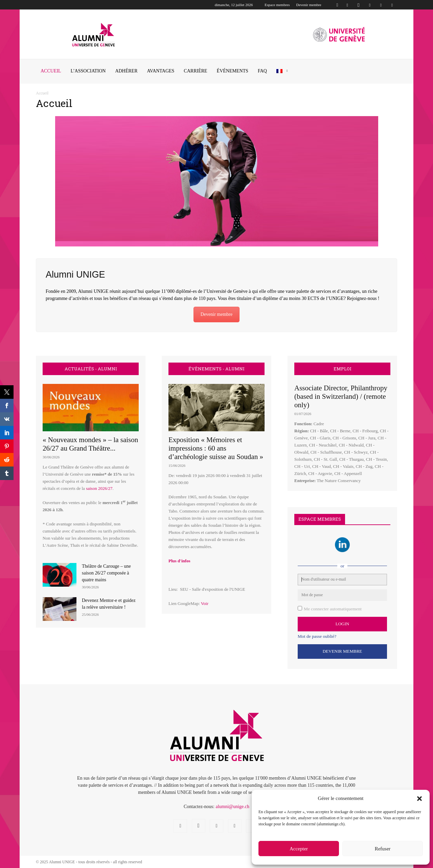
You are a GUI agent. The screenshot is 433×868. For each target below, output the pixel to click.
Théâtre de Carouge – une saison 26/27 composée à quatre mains (106, 573)
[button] (419, 799)
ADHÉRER (126, 71)
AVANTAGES (161, 71)
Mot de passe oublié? (317, 636)
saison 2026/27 (99, 488)
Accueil (51, 71)
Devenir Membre (343, 651)
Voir (205, 603)
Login (342, 624)
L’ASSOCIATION (88, 71)
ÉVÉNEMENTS (233, 71)
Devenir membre (309, 5)
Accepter (299, 849)
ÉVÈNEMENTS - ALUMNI (216, 369)
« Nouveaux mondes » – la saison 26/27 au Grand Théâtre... (90, 444)
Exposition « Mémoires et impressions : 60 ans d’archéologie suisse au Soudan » (216, 448)
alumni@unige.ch (232, 807)
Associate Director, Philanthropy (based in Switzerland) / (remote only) (341, 396)
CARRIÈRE (195, 71)
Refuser (383, 849)
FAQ (262, 71)
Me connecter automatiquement (333, 609)
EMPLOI (343, 369)
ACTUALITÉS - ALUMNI (91, 369)
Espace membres (277, 5)
